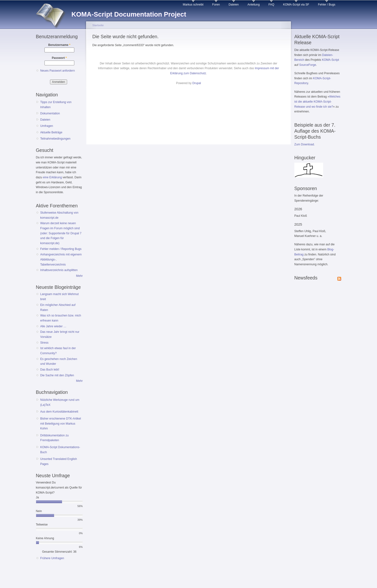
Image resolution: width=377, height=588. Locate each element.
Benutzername (59, 45)
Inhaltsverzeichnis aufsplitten (59, 270)
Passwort (59, 58)
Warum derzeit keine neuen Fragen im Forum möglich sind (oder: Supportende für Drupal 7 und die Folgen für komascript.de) (61, 233)
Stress (44, 343)
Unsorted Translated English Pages (59, 461)
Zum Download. (305, 144)
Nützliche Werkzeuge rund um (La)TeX (60, 402)
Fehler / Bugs (327, 5)
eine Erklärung (52, 177)
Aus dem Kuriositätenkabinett (59, 412)
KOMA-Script (330, 60)
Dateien (234, 5)
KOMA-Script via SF (296, 5)
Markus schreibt (193, 5)
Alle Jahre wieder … (53, 326)
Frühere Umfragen (52, 558)
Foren (216, 5)
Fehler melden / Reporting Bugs (61, 249)
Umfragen (47, 126)
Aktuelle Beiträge (51, 132)
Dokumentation (50, 113)
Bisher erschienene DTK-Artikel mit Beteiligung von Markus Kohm (61, 424)
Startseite (98, 25)
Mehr (79, 276)
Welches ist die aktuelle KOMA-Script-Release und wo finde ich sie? (317, 102)
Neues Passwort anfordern (57, 71)
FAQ (271, 5)
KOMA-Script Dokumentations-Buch (60, 450)
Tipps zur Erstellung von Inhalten (56, 105)
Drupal (197, 83)
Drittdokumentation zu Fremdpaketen (54, 438)
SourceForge (308, 65)
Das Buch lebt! (50, 370)
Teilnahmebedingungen (55, 139)
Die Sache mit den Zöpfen (57, 375)
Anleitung (254, 5)
